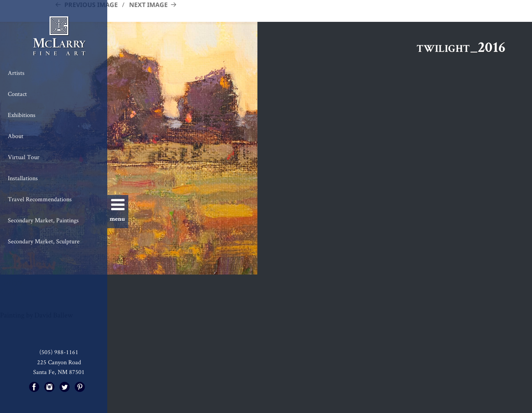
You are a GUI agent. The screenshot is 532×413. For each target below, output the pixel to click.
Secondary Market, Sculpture (44, 241)
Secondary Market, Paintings (43, 220)
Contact (17, 94)
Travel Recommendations (40, 199)
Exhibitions (22, 115)
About (16, 136)
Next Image (148, 5)
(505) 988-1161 (59, 352)
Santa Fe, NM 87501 (59, 372)
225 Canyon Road (59, 362)
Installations (23, 178)
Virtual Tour (24, 157)
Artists (16, 73)
